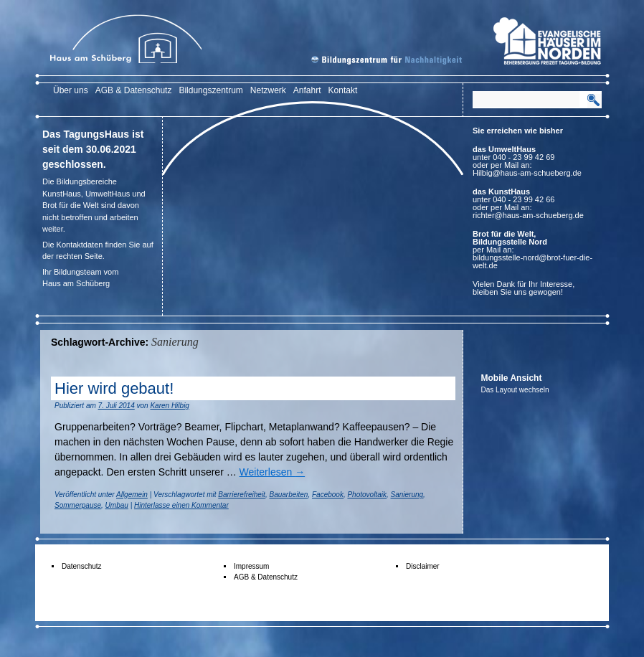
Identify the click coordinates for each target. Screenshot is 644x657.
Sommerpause (78, 505)
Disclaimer (423, 566)
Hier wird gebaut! (114, 388)
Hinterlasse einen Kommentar (181, 505)
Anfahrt (307, 90)
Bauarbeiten (288, 495)
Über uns (71, 90)
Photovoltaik (366, 495)
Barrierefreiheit (242, 495)
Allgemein (132, 495)
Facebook (328, 495)
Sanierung (407, 495)
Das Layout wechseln (515, 390)
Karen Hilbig (169, 406)
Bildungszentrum (210, 90)
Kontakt (343, 90)
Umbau (117, 505)
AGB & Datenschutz (134, 90)
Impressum (251, 566)
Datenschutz (82, 566)
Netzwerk (268, 90)
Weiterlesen (273, 472)
